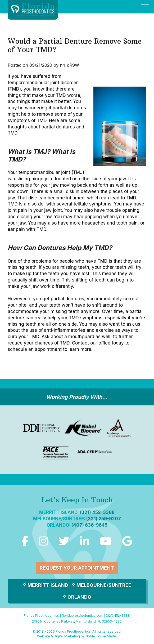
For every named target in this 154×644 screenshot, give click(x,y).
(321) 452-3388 (97, 512)
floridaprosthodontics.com (82, 616)
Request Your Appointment (77, 568)
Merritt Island (45, 585)
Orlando (77, 597)
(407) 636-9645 (89, 525)
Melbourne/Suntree (101, 585)
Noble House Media (101, 636)
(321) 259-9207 (104, 519)
